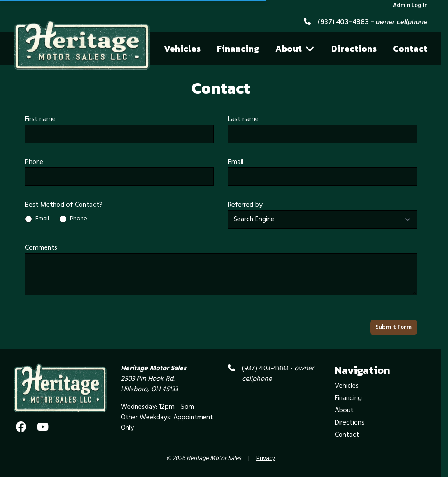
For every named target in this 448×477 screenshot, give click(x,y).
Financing (238, 49)
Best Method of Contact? (64, 205)
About (295, 49)
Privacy (266, 459)
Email (236, 162)
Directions (354, 49)
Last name (243, 119)
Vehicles (182, 49)
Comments (41, 248)
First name (40, 119)
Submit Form (394, 327)
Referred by (245, 205)
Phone (34, 162)
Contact (410, 49)
